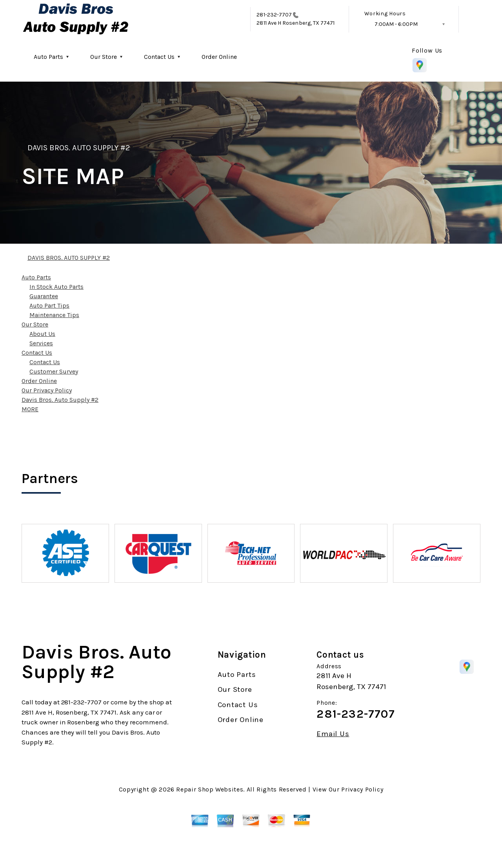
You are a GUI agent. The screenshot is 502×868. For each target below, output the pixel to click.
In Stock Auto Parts (56, 287)
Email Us (333, 734)
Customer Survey (54, 371)
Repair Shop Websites (210, 789)
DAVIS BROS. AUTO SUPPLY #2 (79, 148)
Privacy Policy (362, 789)
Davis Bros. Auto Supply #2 (60, 400)
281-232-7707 (274, 15)
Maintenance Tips (54, 315)
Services (41, 343)
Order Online (219, 57)
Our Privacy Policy (47, 390)
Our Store (104, 57)
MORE (30, 409)
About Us (42, 334)
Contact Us (159, 57)
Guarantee (44, 296)
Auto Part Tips (49, 305)
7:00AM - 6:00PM (396, 24)
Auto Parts (48, 57)
